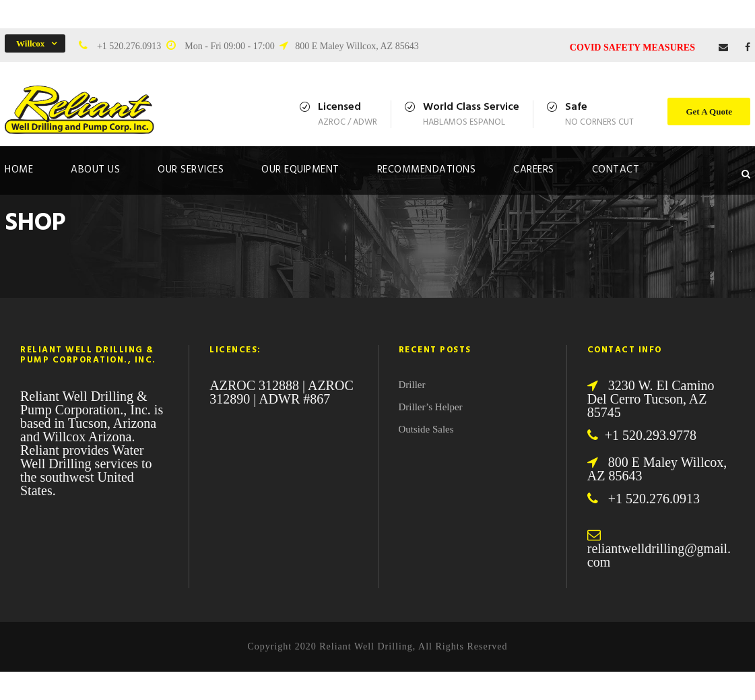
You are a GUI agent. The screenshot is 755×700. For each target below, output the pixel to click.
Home (19, 170)
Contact (616, 170)
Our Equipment (300, 170)
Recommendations (427, 170)
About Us (95, 170)
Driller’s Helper (431, 407)
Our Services (191, 170)
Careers (534, 170)
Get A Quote (709, 112)
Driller (412, 385)
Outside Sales (426, 429)
